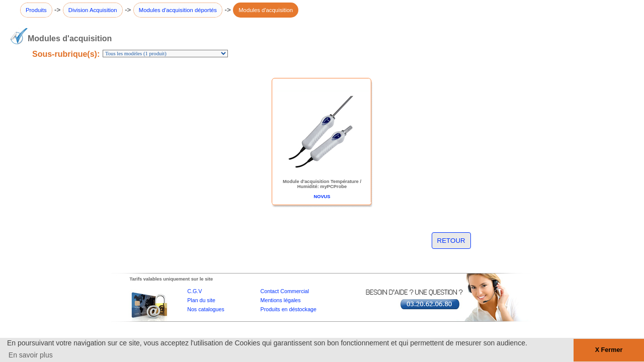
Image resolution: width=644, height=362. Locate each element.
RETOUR (451, 241)
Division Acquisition (93, 10)
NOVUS (322, 197)
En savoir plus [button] (31, 355)
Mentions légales (281, 300)
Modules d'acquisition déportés (178, 10)
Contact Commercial (285, 291)
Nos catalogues (206, 309)
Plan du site (201, 300)
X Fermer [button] (609, 350)
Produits (36, 10)
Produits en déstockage (289, 309)
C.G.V (194, 291)
